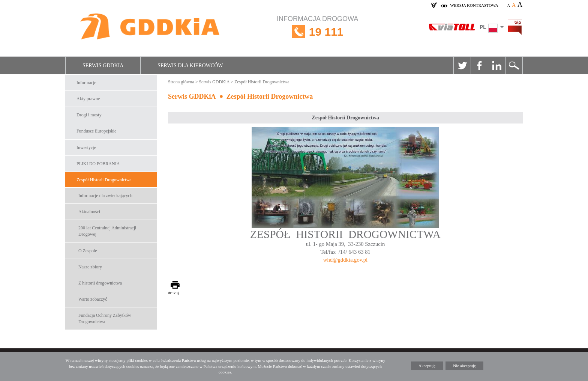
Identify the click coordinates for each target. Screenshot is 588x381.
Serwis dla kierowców (190, 66)
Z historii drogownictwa (100, 283)
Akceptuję (427, 366)
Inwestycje (86, 148)
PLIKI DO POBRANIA (98, 164)
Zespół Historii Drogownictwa (104, 180)
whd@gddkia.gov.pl (345, 260)
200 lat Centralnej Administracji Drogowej (107, 231)
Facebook (479, 65)
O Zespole (88, 251)
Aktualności (89, 212)
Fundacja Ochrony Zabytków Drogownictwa (105, 319)
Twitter (462, 65)
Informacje (86, 83)
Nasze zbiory (90, 267)
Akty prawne (88, 99)
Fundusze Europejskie (96, 131)
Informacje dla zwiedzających (105, 196)
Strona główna (181, 82)
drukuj (173, 293)
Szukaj (514, 65)
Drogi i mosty (89, 115)
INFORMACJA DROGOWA (317, 32)
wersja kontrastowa (474, 5)
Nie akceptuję (464, 366)
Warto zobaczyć (93, 299)
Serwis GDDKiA (103, 66)
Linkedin (496, 65)
